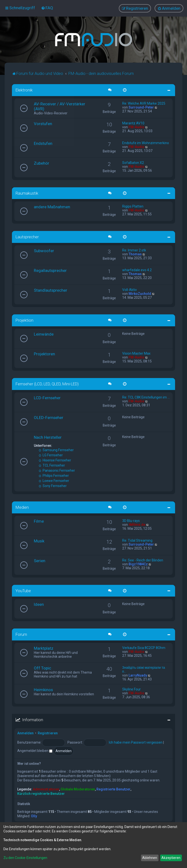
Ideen (39, 604)
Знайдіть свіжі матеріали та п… (144, 669)
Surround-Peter (141, 107)
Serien (40, 560)
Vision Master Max (136, 353)
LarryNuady (138, 675)
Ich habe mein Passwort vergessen (136, 742)
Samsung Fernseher (56, 450)
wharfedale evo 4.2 (137, 270)
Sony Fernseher (53, 486)
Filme (39, 521)
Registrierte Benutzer (113, 789)
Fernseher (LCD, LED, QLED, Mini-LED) (47, 384)
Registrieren (48, 733)
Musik (39, 540)
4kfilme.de (137, 524)
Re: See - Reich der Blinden (143, 560)
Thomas (135, 254)
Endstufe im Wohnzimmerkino (146, 142)
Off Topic (42, 668)
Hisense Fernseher (55, 460)
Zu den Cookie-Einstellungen (25, 858)
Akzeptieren (171, 858)
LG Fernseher (51, 455)
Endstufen (43, 143)
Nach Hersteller (48, 437)
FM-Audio (136, 127)
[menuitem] (47, 8)
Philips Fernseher (54, 475)
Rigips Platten (133, 206)
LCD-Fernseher (47, 398)
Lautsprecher (27, 237)
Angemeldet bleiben (35, 750)
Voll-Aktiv (130, 289)
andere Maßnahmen (52, 207)
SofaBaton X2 (133, 162)
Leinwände (44, 334)
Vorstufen (43, 123)
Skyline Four (131, 689)
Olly (34, 816)
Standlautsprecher (51, 290)
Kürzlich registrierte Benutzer (41, 793)
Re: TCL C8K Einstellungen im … (146, 397)
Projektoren (44, 354)
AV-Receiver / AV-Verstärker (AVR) (60, 106)
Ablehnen (150, 858)
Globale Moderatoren (78, 789)
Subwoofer (44, 250)
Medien (22, 507)
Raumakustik (27, 193)
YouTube (23, 590)
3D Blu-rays (131, 520)
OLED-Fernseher (49, 417)
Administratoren (46, 789)
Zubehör (42, 163)
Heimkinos (43, 689)
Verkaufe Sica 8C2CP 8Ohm (144, 648)
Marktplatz (44, 648)
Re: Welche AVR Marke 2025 (144, 103)
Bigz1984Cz (138, 564)
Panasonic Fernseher (57, 470)
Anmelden (25, 733)
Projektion (24, 320)
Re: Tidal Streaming (137, 540)
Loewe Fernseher (54, 480)
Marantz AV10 (133, 123)
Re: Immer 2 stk (134, 250)
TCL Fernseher (52, 465)
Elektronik (24, 90)
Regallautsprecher (50, 270)
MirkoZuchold (140, 293)
